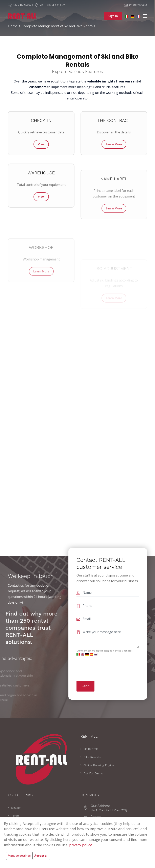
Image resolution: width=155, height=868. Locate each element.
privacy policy (81, 845)
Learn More (114, 144)
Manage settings (19, 856)
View (41, 144)
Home (13, 26)
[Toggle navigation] (145, 16)
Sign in (113, 16)
